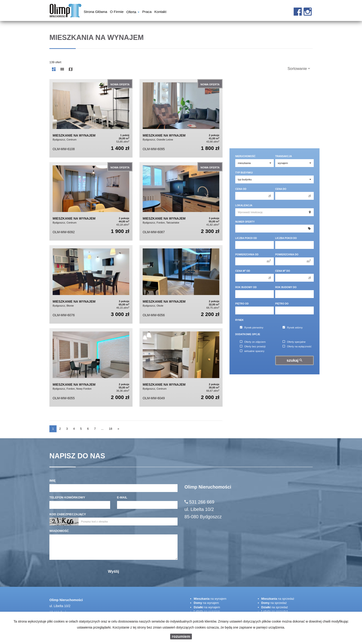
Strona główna (96, 12)
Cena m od (243, 271)
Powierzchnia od (247, 254)
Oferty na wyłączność (297, 346)
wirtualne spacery (252, 351)
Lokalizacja (244, 205)
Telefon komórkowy (67, 497)
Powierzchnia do (287, 254)
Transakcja (284, 156)
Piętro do (282, 304)
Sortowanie (299, 69)
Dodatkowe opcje (248, 334)
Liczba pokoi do (286, 238)
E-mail (122, 497)
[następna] (118, 429)
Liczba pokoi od (246, 238)
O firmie (117, 12)
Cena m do (283, 271)
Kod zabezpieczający (68, 514)
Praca (147, 12)
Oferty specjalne (294, 342)
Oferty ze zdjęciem (253, 342)
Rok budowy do (286, 287)
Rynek (239, 320)
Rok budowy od (246, 287)
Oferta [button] (133, 12)
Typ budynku (244, 173)
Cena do (281, 189)
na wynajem (210, 599)
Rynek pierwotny (252, 328)
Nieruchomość (245, 156)
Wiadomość (59, 531)
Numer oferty (245, 222)
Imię (53, 481)
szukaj (294, 360)
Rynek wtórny (293, 328)
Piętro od (242, 304)
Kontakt (160, 12)
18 (110, 429)
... (102, 429)
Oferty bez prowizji (253, 346)
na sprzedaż (278, 599)
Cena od (241, 189)
